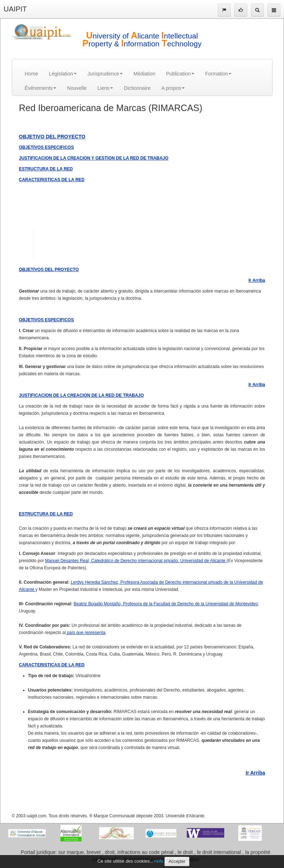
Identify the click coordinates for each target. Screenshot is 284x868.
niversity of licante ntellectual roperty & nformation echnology (142, 40)
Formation (218, 74)
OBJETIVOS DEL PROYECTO (49, 270)
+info (158, 861)
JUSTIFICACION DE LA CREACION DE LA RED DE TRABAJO (82, 395)
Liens (105, 88)
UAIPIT (15, 9)
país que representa (86, 633)
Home (31, 74)
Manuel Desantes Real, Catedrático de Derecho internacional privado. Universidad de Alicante (136, 561)
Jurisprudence (105, 74)
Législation (63, 74)
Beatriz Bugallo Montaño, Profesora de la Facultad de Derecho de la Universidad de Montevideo (166, 604)
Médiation (145, 74)
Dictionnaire (137, 88)
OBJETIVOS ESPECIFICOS (47, 147)
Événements (41, 88)
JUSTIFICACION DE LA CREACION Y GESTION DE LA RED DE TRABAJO (94, 158)
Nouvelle (77, 88)
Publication (180, 74)
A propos (173, 88)
